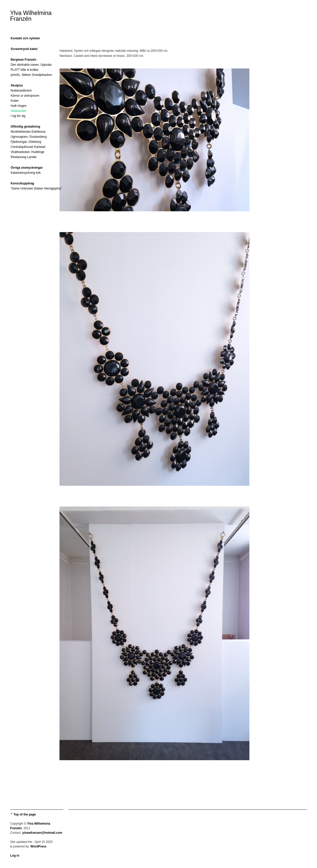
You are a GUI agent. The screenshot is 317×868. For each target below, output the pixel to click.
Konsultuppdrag (22, 183)
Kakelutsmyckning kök (26, 173)
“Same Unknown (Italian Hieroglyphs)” (36, 188)
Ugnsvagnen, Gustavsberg (29, 137)
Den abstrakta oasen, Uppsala (31, 65)
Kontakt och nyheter (25, 38)
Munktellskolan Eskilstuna (28, 132)
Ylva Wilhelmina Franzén (31, 16)
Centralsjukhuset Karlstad (28, 147)
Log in (15, 856)
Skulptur (17, 85)
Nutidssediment (21, 91)
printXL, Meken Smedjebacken (31, 75)
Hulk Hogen (19, 106)
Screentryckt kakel (24, 49)
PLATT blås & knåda (24, 70)
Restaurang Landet (24, 157)
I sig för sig (18, 116)
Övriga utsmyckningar (27, 168)
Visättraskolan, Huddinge (27, 152)
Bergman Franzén (23, 60)
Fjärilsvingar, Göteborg (26, 142)
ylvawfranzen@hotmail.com (42, 833)
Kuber (15, 101)
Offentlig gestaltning (25, 127)
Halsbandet (18, 111)
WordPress (38, 846)
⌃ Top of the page (23, 814)
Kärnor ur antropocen (25, 96)
